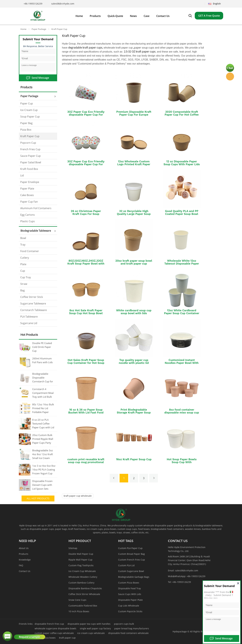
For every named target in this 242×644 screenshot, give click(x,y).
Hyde (230, 76)
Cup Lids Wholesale (129, 606)
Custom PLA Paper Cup (130, 548)
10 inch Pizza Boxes (79, 611)
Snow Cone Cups (77, 600)
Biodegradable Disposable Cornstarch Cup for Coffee (43, 378)
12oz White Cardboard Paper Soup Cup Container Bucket (182, 313)
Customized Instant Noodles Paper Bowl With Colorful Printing (182, 363)
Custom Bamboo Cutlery (81, 583)
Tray (23, 245)
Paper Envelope (30, 182)
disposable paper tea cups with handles (89, 624)
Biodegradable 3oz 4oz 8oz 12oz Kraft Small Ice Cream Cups (43, 455)
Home (23, 29)
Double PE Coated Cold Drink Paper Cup (42, 347)
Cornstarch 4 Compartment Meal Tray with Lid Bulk (43, 393)
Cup (23, 271)
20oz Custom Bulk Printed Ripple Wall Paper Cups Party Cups (43, 439)
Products (24, 554)
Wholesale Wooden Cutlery (83, 577)
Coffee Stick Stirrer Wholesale (84, 594)
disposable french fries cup (49, 624)
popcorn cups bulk (124, 624)
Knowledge (25, 560)
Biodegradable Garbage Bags (134, 577)
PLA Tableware (29, 317)
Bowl (23, 238)
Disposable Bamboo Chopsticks (85, 588)
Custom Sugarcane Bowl (131, 571)
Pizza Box (26, 130)
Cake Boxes (27, 195)
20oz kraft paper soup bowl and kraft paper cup (134, 262)
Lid (22, 175)
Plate (23, 264)
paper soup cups (144, 48)
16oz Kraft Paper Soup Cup (134, 459)
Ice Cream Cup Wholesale (82, 571)
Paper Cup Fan (29, 202)
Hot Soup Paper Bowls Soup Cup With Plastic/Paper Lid (182, 462)
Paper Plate (27, 189)
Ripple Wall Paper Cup (80, 560)
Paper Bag (26, 123)
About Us (24, 548)
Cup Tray (26, 277)
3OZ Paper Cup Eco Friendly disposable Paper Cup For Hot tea (86, 115)
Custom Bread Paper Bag (131, 554)
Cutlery (25, 258)
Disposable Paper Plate (130, 600)
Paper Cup (27, 103)
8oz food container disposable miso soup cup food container (182, 413)
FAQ (21, 565)
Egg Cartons (28, 215)
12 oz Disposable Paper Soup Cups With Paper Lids (182, 163)
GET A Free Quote (209, 16)
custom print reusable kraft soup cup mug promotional (86, 461)
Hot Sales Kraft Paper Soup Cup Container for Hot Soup (86, 361)
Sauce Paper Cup (30, 156)
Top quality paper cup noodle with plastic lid (134, 361)
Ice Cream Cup (29, 110)
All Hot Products (38, 498)
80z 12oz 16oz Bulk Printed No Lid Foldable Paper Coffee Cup (43, 409)
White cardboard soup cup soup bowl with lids (134, 312)
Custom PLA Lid (126, 565)
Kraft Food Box (29, 169)
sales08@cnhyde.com (63, 4)
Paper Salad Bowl (31, 162)
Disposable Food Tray (129, 588)
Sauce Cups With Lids (130, 594)
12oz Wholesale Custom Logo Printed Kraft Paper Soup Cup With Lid (134, 164)
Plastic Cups (28, 221)
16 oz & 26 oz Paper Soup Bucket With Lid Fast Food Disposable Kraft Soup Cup (86, 413)
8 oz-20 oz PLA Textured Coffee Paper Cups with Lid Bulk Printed (43, 424)
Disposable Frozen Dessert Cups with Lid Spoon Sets (42, 485)
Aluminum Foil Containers (36, 208)
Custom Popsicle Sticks (130, 611)
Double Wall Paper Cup (81, 554)
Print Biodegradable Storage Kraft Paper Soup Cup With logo (134, 413)
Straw (24, 284)
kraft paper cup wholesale (78, 496)
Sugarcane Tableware (33, 303)
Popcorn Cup (28, 143)
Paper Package (39, 29)
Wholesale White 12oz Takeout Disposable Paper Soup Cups (182, 264)
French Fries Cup (30, 149)
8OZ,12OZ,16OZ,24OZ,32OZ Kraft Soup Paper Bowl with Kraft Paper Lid (86, 264)
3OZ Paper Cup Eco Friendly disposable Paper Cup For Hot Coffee (86, 164)
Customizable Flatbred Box (83, 606)
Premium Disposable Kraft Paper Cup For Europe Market (134, 115)
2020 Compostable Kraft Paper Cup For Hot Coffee (182, 113)
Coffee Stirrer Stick (32, 297)
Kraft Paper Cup (59, 29)
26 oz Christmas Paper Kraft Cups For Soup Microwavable (86, 214)
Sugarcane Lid (29, 323)
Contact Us (25, 571)
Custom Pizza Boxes (129, 583)
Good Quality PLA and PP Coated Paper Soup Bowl (182, 212)
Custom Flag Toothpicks (81, 565)
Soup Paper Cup (30, 117)
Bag (23, 290)
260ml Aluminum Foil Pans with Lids (42, 360)
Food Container (30, 251)
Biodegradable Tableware (36, 231)
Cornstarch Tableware (34, 310)
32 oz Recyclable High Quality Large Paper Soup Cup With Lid (134, 214)
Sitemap (73, 548)
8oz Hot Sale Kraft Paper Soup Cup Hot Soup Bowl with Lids (86, 313)
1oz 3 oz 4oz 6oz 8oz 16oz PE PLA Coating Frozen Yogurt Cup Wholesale (44, 470)
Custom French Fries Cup (132, 560)
